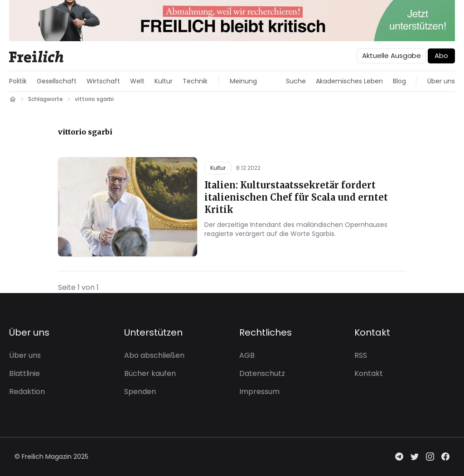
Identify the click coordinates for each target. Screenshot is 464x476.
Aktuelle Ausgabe (391, 55)
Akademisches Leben (349, 81)
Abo (441, 55)
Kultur (164, 81)
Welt (137, 81)
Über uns (441, 81)
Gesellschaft (57, 81)
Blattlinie (24, 373)
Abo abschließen (154, 355)
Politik (18, 81)
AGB (247, 355)
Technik (195, 81)
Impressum (259, 392)
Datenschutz (262, 373)
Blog (399, 81)
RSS (361, 355)
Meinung (243, 81)
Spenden (140, 392)
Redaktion (27, 392)
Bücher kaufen (150, 373)
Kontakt (369, 373)
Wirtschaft (103, 81)
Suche (296, 81)
